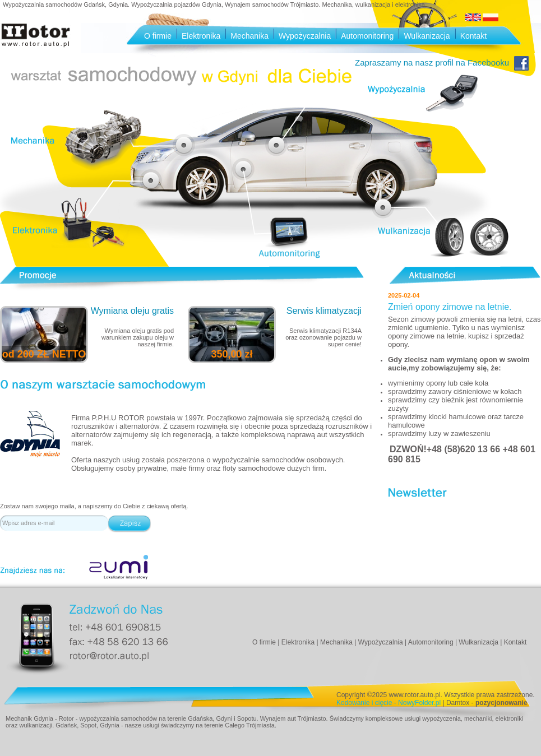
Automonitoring (367, 36)
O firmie (158, 36)
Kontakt (473, 36)
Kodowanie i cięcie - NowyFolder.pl (389, 703)
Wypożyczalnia (305, 36)
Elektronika (201, 36)
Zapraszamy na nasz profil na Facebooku (441, 62)
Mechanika (249, 36)
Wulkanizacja (427, 36)
